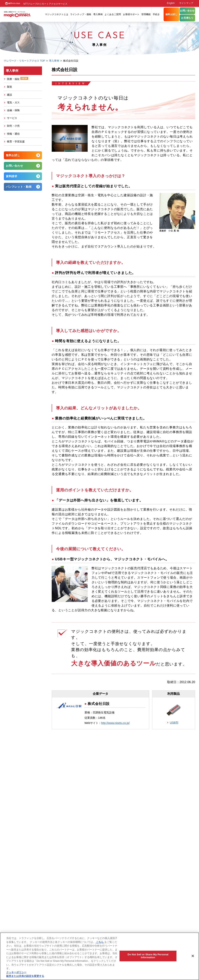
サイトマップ (186, 3)
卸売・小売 (13, 126)
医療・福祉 (18, 79)
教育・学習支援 (16, 142)
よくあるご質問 (113, 14)
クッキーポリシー (16, 972)
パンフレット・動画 (19, 187)
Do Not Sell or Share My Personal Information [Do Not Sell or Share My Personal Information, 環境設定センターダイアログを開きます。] (148, 956)
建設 (10, 95)
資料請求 (12, 176)
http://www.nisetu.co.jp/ (115, 723)
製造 (10, 87)
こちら (100, 942)
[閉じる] (193, 956)
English (171, 3)
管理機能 (146, 14)
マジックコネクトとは (57, 14)
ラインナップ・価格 (81, 14)
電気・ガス (13, 102)
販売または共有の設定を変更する (25, 976)
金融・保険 (13, 110)
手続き (156, 14)
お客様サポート (131, 14)
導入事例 (98, 14)
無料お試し (172, 14)
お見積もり (187, 18)
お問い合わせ (187, 11)
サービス (12, 118)
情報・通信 (13, 134)
